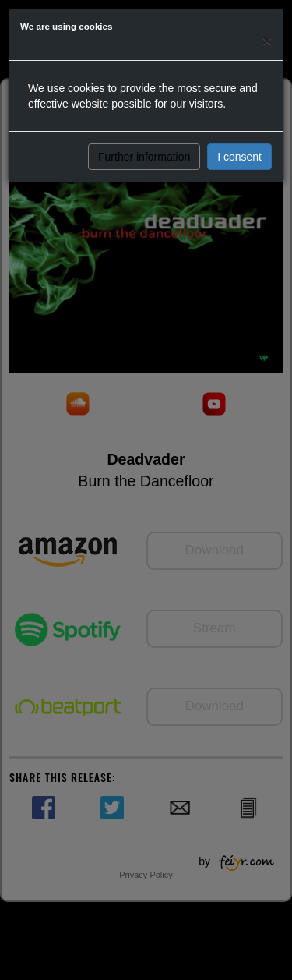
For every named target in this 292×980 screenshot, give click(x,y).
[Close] (267, 40)
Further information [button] (144, 157)
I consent (239, 157)
